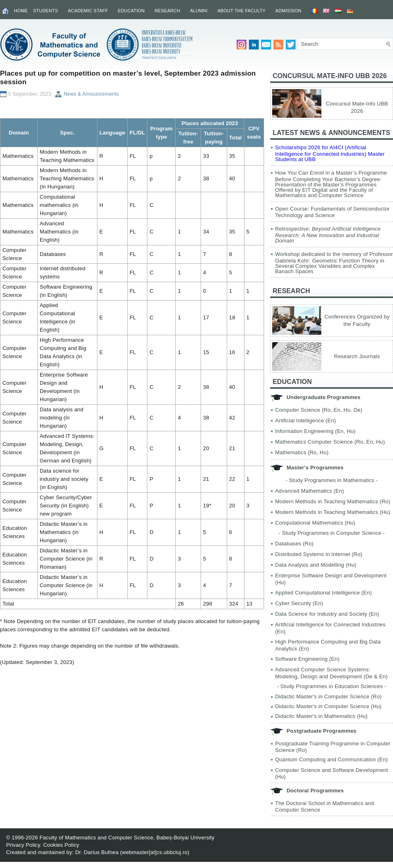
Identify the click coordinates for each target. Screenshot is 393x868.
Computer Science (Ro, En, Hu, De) (319, 410)
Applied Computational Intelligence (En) (323, 593)
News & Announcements (91, 94)
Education (131, 11)
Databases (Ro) (294, 544)
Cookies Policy (61, 845)
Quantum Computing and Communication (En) (331, 759)
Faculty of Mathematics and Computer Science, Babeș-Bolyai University (127, 838)
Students (46, 11)
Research (167, 11)
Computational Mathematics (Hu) (315, 523)
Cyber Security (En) (299, 603)
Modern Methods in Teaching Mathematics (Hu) (333, 512)
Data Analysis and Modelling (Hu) (316, 565)
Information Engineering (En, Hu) (315, 431)
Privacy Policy (23, 845)
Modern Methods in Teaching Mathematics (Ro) (333, 501)
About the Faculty (242, 11)
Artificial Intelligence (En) (306, 421)
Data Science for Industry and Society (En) (327, 614)
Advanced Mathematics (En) (309, 491)
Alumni (199, 11)
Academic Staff (88, 11)
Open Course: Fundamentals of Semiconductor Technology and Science (332, 212)
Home (21, 11)
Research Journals (357, 356)
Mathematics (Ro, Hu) (302, 452)
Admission (289, 11)
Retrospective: (328, 235)
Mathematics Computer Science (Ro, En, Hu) (330, 442)
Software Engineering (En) (307, 659)
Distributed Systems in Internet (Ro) (319, 554)
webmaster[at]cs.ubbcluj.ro (155, 852)
